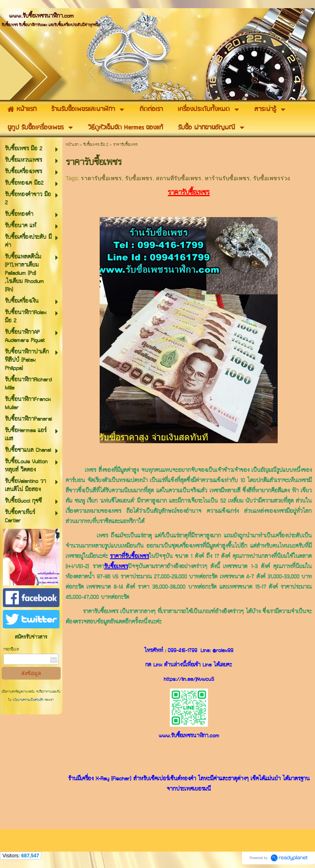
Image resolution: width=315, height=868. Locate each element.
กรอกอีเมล (11, 649)
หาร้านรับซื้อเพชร (227, 178)
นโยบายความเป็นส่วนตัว (28, 700)
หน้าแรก (72, 145)
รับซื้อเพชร (139, 178)
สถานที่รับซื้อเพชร (179, 178)
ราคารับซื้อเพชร (101, 178)
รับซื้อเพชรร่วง (272, 178)
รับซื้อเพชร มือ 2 (96, 145)
